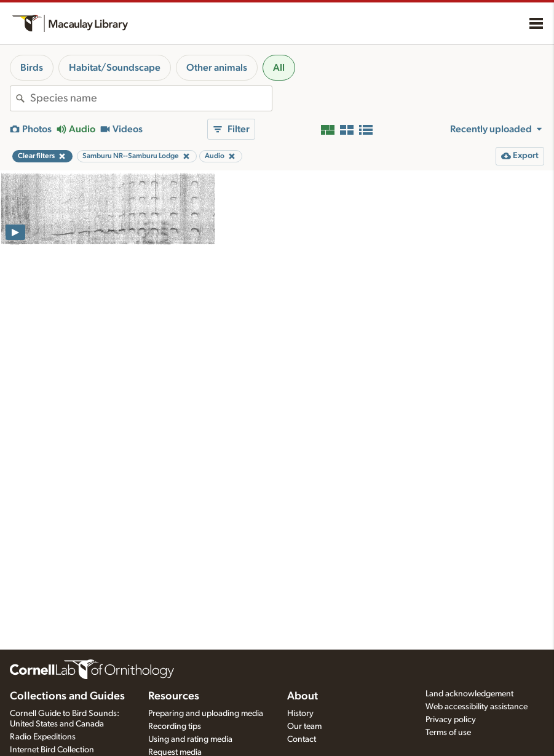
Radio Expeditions (43, 737)
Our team (304, 726)
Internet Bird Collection (52, 750)
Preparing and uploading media (206, 714)
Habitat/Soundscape (115, 68)
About (303, 696)
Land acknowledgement (469, 694)
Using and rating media (190, 739)
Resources (174, 696)
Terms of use (448, 733)
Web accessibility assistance (477, 707)
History (300, 714)
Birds (32, 68)
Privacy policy (451, 720)
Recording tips (175, 726)
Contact (302, 739)
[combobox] (151, 98)
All (279, 68)
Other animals (217, 68)
